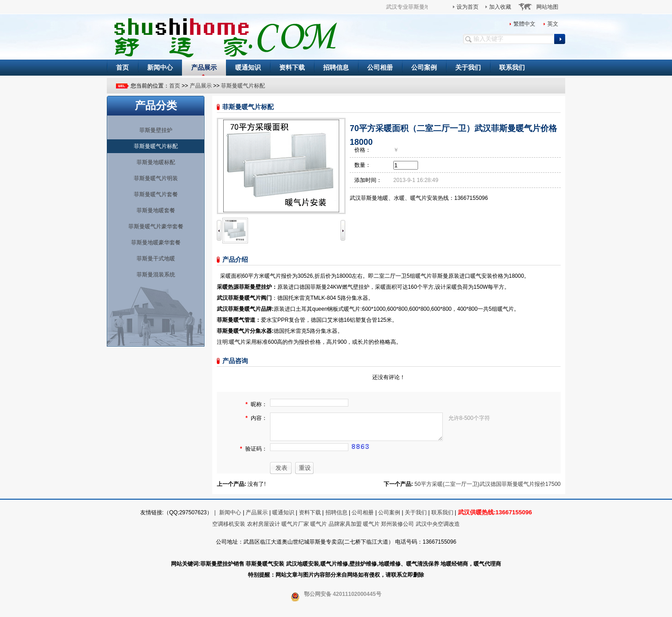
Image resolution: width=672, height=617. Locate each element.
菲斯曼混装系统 (156, 275)
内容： (259, 419)
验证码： (256, 455)
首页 (122, 67)
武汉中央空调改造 (438, 529)
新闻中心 (160, 67)
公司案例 (424, 67)
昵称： (259, 404)
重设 (305, 473)
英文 (553, 24)
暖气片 (319, 529)
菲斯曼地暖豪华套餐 (156, 242)
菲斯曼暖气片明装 (156, 178)
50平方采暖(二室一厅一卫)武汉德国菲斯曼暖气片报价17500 (487, 490)
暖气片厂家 (295, 529)
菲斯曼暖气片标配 (243, 86)
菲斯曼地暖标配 (156, 162)
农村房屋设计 (264, 529)
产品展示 (204, 67)
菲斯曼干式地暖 (156, 259)
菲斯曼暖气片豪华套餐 (156, 226)
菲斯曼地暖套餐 (156, 210)
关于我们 (468, 67)
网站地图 (547, 7)
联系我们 (512, 67)
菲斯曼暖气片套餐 (156, 194)
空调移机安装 (229, 529)
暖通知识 (248, 67)
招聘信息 (336, 67)
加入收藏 (500, 7)
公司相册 (380, 67)
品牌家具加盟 (345, 529)
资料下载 (292, 67)
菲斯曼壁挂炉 (156, 130)
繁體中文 (524, 24)
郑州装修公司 (397, 529)
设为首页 (468, 7)
